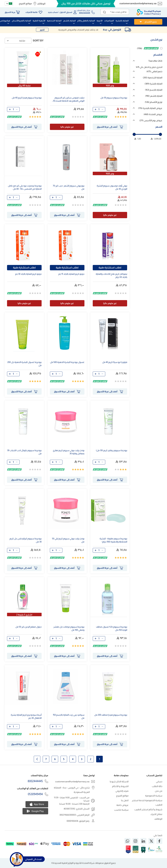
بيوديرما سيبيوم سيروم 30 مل (114, 98)
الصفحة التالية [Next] (37, 759)
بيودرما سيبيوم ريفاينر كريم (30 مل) (111, 450)
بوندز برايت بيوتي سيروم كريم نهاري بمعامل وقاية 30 (69, 452)
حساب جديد (53, 12)
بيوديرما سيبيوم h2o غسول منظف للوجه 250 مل (112, 628)
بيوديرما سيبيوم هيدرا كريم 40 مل (27, 98)
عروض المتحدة (153, 114)
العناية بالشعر (154, 96)
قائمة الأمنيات (31, 12)
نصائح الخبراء (157, 814)
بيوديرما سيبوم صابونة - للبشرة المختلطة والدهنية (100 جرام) (113, 540)
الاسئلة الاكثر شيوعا (119, 782)
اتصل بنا (125, 800)
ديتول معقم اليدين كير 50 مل (29, 627)
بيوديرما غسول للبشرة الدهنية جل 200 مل (24, 364)
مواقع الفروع (25, 3)
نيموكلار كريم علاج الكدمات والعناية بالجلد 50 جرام (111, 275)
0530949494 (35, 794)
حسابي (159, 782)
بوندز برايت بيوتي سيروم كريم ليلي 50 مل (68, 540)
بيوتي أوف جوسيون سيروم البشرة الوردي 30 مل (112, 187)
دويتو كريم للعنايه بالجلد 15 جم (71, 274)
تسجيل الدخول (66, 12)
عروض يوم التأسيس (151, 120)
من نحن (159, 791)
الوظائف (41, 4)
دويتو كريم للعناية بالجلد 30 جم (28, 274)
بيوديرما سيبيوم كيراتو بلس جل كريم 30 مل (26, 540)
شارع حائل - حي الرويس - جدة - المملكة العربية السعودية (72, 790)
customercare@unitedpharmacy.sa (138, 3)
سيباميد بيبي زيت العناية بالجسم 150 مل (69, 716)
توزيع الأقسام (154, 102)
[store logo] (149, 12)
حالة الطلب (157, 786)
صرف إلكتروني (122, 791)
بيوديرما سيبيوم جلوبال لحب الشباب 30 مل (24, 452)
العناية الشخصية (153, 78)
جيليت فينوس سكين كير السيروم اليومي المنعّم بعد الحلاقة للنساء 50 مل (69, 100)
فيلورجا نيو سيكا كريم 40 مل (115, 362)
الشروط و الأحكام (120, 786)
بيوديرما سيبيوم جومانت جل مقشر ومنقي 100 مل (69, 628)
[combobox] (115, 12)
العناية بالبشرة (153, 84)
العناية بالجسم (154, 90)
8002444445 (35, 781)
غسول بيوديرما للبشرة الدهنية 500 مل (67, 362)
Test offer (155, 61)
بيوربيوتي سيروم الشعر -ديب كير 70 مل (69, 187)
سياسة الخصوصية (154, 796)
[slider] (134, 134)
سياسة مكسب (121, 810)
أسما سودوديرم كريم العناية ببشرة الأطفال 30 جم (26, 716)
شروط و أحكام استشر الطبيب (148, 809)
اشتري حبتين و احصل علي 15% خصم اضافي (149, 69)
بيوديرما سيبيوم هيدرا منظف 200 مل (111, 715)
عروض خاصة (122, 805)
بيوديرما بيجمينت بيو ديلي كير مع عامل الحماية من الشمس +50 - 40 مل (25, 187)
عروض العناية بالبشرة (150, 108)
